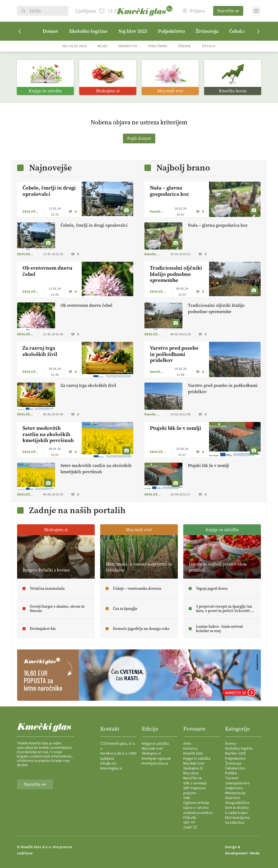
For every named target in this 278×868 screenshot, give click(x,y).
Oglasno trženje (196, 803)
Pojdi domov (139, 138)
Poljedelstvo (171, 31)
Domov (50, 31)
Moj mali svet (152, 749)
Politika (231, 773)
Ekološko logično (88, 31)
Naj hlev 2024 (74, 46)
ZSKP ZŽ (190, 828)
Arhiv (187, 744)
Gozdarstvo (235, 823)
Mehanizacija (235, 793)
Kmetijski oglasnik (156, 759)
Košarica (190, 749)
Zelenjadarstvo (237, 783)
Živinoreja (207, 31)
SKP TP (189, 823)
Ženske (184, 46)
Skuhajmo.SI (193, 768)
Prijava (194, 11)
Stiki (187, 798)
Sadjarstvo (234, 788)
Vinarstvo (128, 46)
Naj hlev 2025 (133, 31)
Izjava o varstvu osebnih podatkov (198, 810)
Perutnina (158, 46)
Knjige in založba (155, 744)
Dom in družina (237, 808)
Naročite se (228, 11)
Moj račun (191, 773)
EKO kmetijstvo (238, 818)
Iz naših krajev (236, 813)
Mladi (102, 46)
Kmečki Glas (193, 753)
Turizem (232, 778)
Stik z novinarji (195, 783)
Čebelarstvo (235, 768)
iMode (255, 853)
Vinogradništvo (237, 803)
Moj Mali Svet (194, 763)
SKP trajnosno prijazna (195, 791)
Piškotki (190, 818)
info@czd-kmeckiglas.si (111, 766)
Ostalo (209, 46)
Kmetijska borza (155, 763)
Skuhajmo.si (151, 753)
